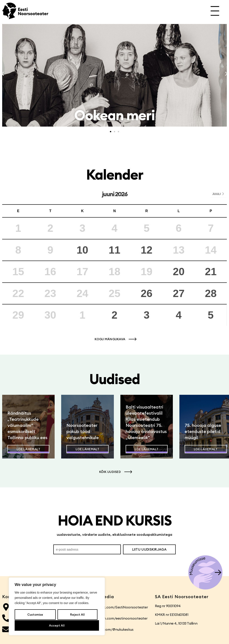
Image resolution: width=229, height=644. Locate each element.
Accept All (57, 625)
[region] (57, 607)
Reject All (77, 615)
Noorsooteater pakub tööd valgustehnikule (83, 431)
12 (147, 250)
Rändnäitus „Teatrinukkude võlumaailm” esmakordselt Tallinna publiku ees (27, 425)
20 (179, 272)
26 (147, 293)
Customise (35, 615)
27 (179, 293)
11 (114, 250)
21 (211, 272)
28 (211, 293)
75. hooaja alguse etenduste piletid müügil (203, 431)
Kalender (115, 174)
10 (82, 250)
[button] (3, 74)
